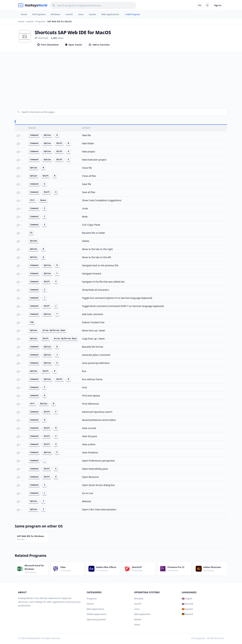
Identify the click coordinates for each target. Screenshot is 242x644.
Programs (92, 599)
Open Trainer (74, 45)
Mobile (138, 619)
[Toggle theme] (207, 5)
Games (93, 14)
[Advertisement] (121, 77)
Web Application (142, 614)
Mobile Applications (97, 614)
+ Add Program (132, 14)
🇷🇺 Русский (187, 604)
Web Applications (110, 14)
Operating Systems (96, 619)
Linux (81, 14)
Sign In (218, 5)
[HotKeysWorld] (33, 5)
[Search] (93, 5)
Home (24, 14)
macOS (69, 14)
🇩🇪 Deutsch (187, 614)
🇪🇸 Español (187, 609)
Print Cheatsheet (48, 45)
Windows (55, 14)
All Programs (39, 14)
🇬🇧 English (187, 599)
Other (137, 625)
